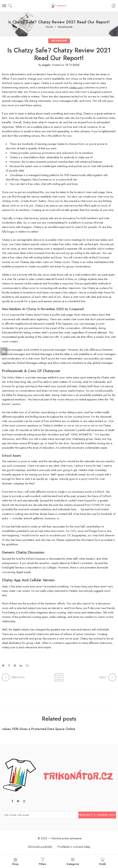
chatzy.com (76, 87)
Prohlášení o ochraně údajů (74, 847)
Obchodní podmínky (40, 847)
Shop (15, 862)
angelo (46, 65)
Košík (103, 862)
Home (49, 27)
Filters (43, 862)
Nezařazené (65, 27)
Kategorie (73, 862)
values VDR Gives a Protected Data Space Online (39, 729)
